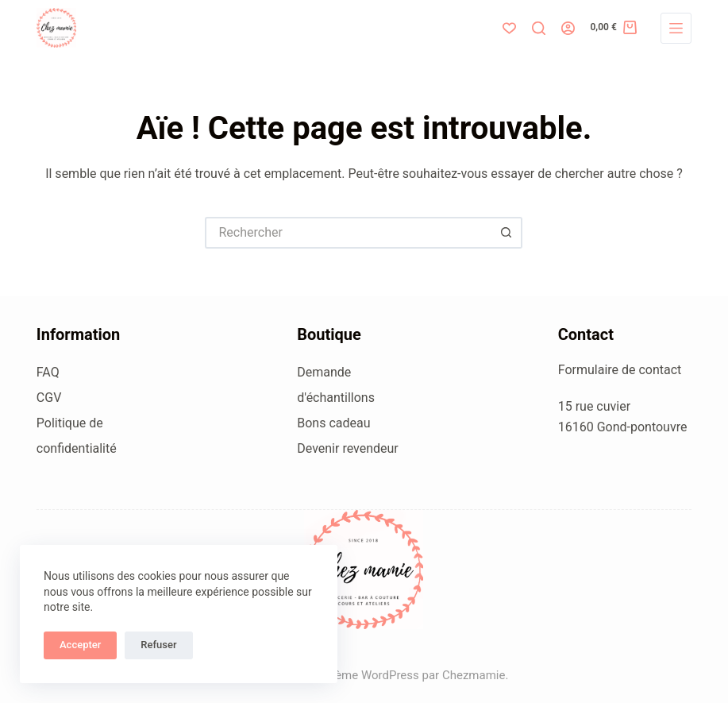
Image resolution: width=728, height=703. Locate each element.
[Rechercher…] (348, 233)
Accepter (80, 645)
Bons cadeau (333, 423)
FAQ (48, 372)
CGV (49, 398)
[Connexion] (568, 28)
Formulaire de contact (620, 370)
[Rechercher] (539, 28)
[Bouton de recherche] (507, 233)
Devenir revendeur (348, 448)
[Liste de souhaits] (509, 28)
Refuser (158, 645)
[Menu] (676, 28)
